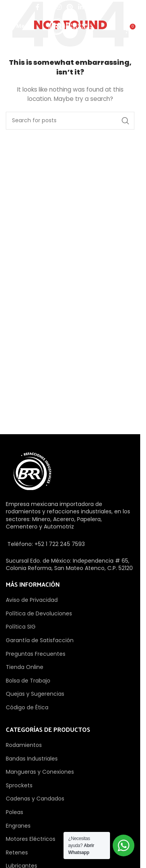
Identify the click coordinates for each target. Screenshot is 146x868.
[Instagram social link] (59, 7)
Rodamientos (24, 745)
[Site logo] (70, 26)
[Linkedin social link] (81, 7)
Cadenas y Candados (35, 799)
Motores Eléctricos (31, 839)
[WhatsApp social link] (91, 7)
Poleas (15, 812)
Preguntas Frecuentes (36, 654)
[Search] (70, 121)
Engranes (18, 826)
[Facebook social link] (38, 7)
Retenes (17, 852)
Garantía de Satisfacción (40, 640)
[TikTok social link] (102, 7)
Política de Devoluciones (39, 613)
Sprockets (19, 785)
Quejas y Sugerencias (35, 694)
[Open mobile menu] (19, 26)
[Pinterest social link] (70, 7)
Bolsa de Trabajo (28, 681)
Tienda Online (25, 667)
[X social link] (48, 7)
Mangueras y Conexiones (40, 772)
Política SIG (21, 627)
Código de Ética (27, 707)
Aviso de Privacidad (32, 600)
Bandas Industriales (32, 759)
